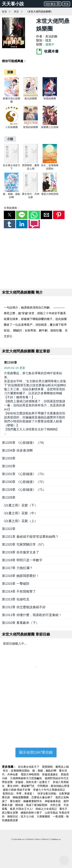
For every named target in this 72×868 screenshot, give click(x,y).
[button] (10, 215)
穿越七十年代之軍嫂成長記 (49, 790)
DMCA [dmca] (38, 839)
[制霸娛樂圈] (50, 96)
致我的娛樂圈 (31, 127)
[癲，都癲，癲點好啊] (12, 191)
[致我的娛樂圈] (31, 124)
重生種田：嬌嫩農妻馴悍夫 (26, 801)
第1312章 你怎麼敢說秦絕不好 (24, 607)
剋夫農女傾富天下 (29, 767)
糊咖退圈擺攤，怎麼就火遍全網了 (33, 797)
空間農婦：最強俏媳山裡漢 (53, 786)
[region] (36, 258)
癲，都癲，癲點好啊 (45, 771)
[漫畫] (10, 72)
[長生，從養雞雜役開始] (50, 162)
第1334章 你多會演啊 (17, 451)
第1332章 (9, 466)
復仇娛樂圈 (31, 98)
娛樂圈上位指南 (50, 127)
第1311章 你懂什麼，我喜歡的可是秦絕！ (32, 615)
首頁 (4, 12)
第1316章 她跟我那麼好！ (21, 576)
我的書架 (53, 4)
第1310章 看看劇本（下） (21, 623)
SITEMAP (30, 839)
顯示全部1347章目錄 (36, 752)
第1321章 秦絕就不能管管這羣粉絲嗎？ (30, 537)
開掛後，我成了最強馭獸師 (32, 805)
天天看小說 (13, 4)
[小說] (10, 139)
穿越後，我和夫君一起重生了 (33, 782)
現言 (16, 12)
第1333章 (9, 458)
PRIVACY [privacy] (46, 839)
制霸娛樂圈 (50, 98)
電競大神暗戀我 (50, 194)
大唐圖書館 (44, 816)
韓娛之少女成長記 (47, 809)
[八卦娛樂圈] (12, 124)
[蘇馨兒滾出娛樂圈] (12, 96)
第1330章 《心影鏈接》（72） (24, 482)
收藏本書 (47, 51)
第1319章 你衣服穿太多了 (21, 552)
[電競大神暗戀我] (50, 191)
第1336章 (11, 362)
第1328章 (9, 498)
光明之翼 (56, 805)
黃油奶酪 (51, 36)
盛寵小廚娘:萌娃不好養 (17, 790)
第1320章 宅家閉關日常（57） (24, 545)
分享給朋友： (12, 208)
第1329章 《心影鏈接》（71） (24, 490)
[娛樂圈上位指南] (50, 124)
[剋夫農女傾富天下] (12, 162)
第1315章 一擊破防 (16, 584)
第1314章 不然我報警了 (19, 591)
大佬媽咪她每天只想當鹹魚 (26, 778)
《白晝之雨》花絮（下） (20, 505)
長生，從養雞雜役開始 (17, 771)
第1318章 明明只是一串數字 (22, 560)
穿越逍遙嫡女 (50, 774)
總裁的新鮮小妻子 (32, 813)
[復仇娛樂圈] (31, 96)
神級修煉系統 (53, 801)
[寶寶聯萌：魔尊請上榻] (31, 162)
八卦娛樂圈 (12, 127)
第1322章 (9, 529)
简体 (66, 4)
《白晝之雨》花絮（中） (20, 513)
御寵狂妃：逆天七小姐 (21, 816)
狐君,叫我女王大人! (22, 809)
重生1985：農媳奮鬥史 (21, 786)
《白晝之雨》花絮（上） (20, 521)
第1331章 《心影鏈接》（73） (24, 474)
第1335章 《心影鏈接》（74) (23, 443)
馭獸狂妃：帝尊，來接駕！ (19, 794)
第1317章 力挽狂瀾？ (17, 568)
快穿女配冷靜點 (47, 794)
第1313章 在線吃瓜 (16, 599)
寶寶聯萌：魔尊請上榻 (55, 767)
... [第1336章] (36, 403)
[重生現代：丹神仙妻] (31, 191)
